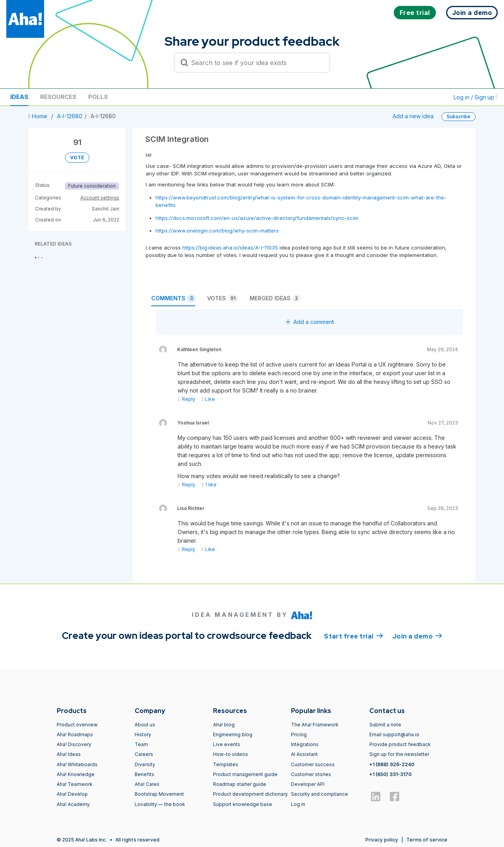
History (143, 734)
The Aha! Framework (315, 725)
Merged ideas (275, 298)
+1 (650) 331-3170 (390, 774)
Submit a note (385, 725)
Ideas (19, 97)
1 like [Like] (209, 485)
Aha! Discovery (74, 744)
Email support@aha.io (394, 734)
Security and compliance (320, 794)
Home (39, 116)
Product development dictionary (250, 794)
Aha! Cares (147, 784)
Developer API (308, 784)
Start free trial (354, 636)
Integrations (305, 744)
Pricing (299, 734)
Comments (173, 298)
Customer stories (311, 774)
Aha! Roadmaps (75, 734)
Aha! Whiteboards (77, 764)
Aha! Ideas (69, 754)
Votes (222, 298)
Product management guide (245, 774)
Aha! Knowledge (76, 774)
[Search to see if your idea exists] (256, 63)
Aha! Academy (73, 804)
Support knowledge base (243, 804)
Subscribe (459, 116)
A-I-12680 (70, 116)
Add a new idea (413, 116)
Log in (298, 804)
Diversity (145, 764)
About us (145, 725)
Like (208, 399)
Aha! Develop (72, 794)
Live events (227, 744)
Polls (98, 97)
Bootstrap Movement (159, 794)
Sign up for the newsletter (399, 754)
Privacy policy (382, 840)
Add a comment (310, 322)
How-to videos (231, 754)
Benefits (145, 774)
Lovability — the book (160, 804)
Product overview (77, 725)
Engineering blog (233, 734)
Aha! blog (224, 725)
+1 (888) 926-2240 (392, 764)
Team (141, 744)
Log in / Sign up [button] (476, 97)
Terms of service (427, 840)
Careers (144, 754)
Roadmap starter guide (240, 784)
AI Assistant (304, 754)
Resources (58, 97)
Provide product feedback (400, 744)
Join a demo (417, 636)
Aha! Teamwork (75, 784)
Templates (226, 764)
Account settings (100, 198)
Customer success (313, 764)
